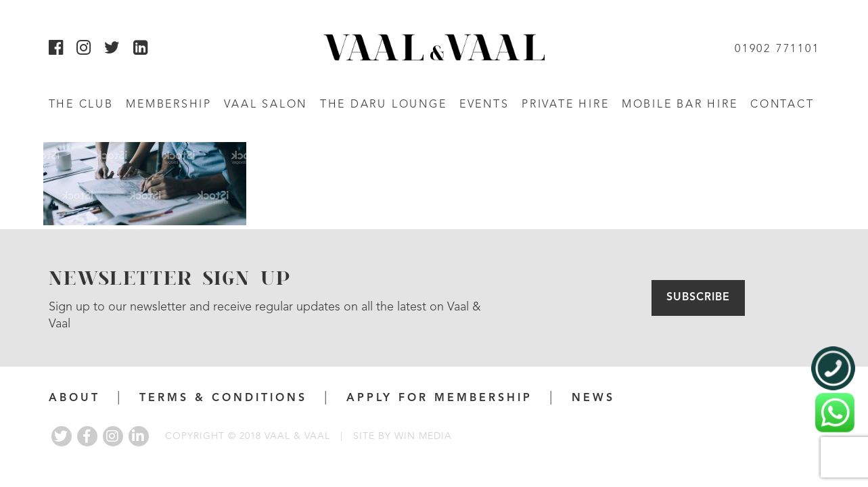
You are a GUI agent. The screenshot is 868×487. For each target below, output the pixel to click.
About (74, 398)
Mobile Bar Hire (680, 105)
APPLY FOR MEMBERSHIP (439, 398)
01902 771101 (777, 49)
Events (484, 105)
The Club (81, 105)
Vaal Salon (266, 105)
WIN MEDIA (423, 436)
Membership (169, 105)
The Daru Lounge (384, 105)
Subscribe (698, 298)
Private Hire (565, 105)
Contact (782, 105)
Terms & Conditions (223, 398)
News (593, 398)
